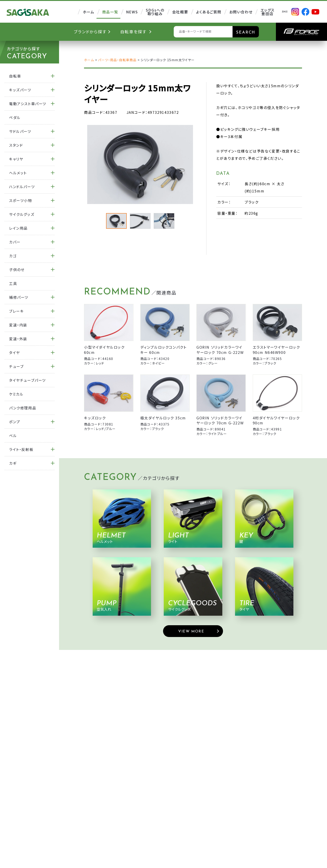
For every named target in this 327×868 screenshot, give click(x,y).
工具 (13, 283)
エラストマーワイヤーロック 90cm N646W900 (276, 350)
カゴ (13, 256)
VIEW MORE (191, 632)
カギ (13, 463)
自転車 (15, 76)
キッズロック (95, 418)
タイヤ (15, 353)
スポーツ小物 (21, 200)
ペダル (15, 117)
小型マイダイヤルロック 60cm (104, 350)
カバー (15, 242)
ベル (13, 435)
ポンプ (15, 422)
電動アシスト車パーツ (28, 104)
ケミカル (16, 394)
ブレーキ (16, 311)
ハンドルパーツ (22, 187)
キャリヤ (16, 159)
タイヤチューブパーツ (27, 380)
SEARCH (246, 33)
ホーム (89, 60)
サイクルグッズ (22, 214)
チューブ (16, 366)
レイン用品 (18, 228)
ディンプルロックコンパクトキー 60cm (163, 350)
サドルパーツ (20, 131)
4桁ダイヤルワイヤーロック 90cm (276, 420)
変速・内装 (18, 325)
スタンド (16, 145)
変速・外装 (18, 339)
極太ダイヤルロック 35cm (163, 418)
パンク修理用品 (23, 408)
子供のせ (17, 270)
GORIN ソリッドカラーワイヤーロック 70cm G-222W (220, 350)
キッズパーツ (20, 90)
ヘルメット (18, 173)
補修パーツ (19, 297)
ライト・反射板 (21, 449)
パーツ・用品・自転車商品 (117, 60)
